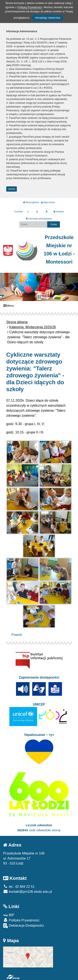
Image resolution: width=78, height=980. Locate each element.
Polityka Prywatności (21, 920)
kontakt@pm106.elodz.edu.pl (28, 892)
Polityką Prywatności (30, 7)
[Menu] (39, 306)
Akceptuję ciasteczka (48, 18)
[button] (5, 287)
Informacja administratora (39, 219)
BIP (9, 915)
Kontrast (59, 212)
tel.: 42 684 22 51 (19, 887)
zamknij (12, 189)
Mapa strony (48, 202)
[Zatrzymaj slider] (39, 297)
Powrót (17, 635)
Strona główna (31, 202)
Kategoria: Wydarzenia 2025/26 (32, 327)
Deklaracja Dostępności (24, 926)
